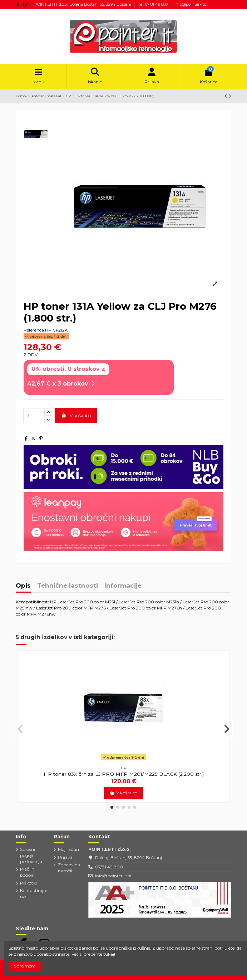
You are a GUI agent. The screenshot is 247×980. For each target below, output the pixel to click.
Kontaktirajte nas (34, 893)
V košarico (76, 415)
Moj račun (68, 849)
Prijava (65, 857)
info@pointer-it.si (191, 4)
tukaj (109, 954)
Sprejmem (25, 966)
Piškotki (28, 883)
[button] (112, 807)
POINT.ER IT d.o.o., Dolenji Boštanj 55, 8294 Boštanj (83, 4)
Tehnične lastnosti (68, 586)
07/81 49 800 (109, 867)
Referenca (34, 330)
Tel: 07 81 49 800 (153, 4)
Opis (23, 586)
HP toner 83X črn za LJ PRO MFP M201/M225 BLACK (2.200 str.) (124, 774)
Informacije (123, 586)
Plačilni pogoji (28, 872)
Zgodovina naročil (69, 868)
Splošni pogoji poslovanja (31, 855)
